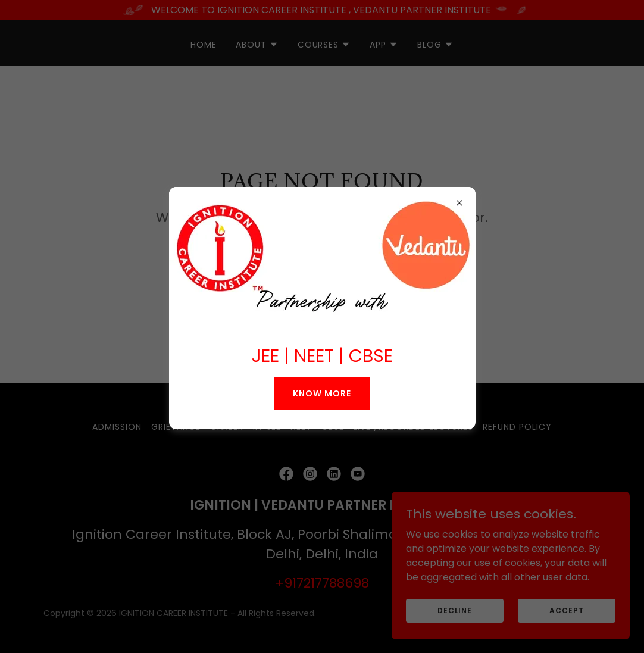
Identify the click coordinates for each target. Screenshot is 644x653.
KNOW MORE (322, 393)
